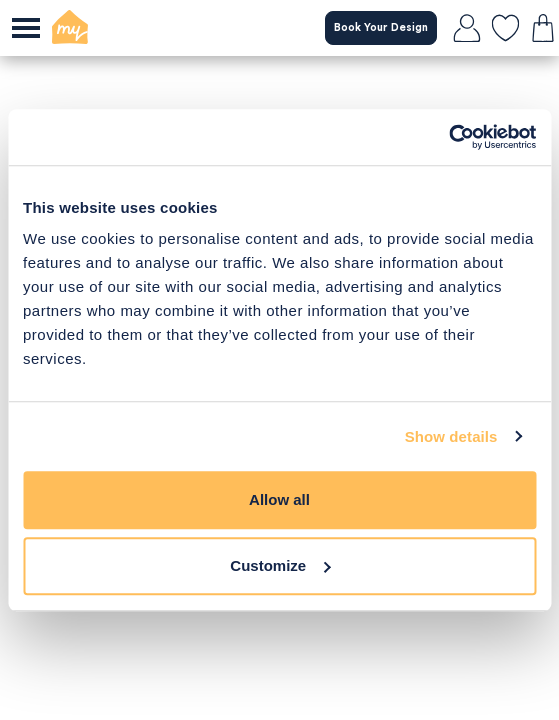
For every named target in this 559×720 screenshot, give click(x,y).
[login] (467, 28)
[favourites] (505, 28)
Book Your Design (381, 27)
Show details (451, 436)
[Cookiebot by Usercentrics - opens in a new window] (448, 137)
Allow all (279, 499)
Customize (280, 565)
